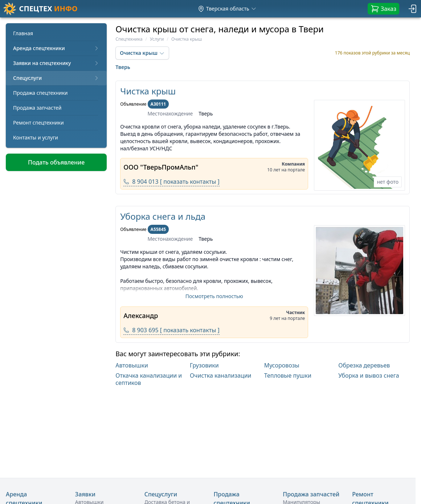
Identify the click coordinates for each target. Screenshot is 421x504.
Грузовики (204, 365)
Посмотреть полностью (214, 296)
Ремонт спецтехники (38, 123)
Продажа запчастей (37, 108)
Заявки (85, 494)
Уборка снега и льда (163, 216)
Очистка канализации (221, 376)
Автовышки (132, 365)
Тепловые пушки (288, 376)
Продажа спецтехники (40, 93)
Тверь (123, 67)
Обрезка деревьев (364, 365)
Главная (23, 33)
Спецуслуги (56, 78)
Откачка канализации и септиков (149, 379)
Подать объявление (56, 162)
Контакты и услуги (36, 137)
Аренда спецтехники (56, 48)
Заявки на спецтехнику (56, 63)
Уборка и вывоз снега (369, 376)
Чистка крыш (148, 91)
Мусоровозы (282, 365)
